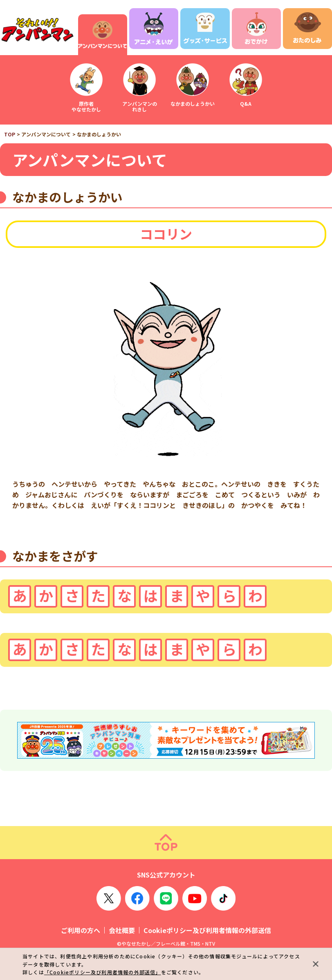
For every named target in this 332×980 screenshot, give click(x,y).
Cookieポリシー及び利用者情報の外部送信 (207, 930)
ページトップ (166, 843)
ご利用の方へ (81, 930)
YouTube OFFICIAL (195, 898)
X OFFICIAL (109, 898)
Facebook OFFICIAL (137, 898)
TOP (10, 134)
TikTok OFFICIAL (223, 898)
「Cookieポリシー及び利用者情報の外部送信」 (103, 972)
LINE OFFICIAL (166, 898)
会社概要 (122, 930)
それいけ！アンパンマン (37, 30)
